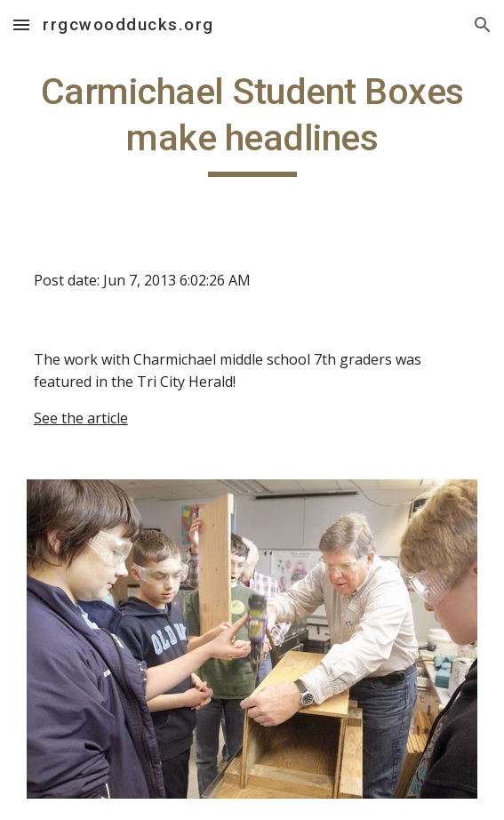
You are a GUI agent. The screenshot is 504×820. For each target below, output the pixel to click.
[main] (252, 123)
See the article (81, 418)
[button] (21, 24)
